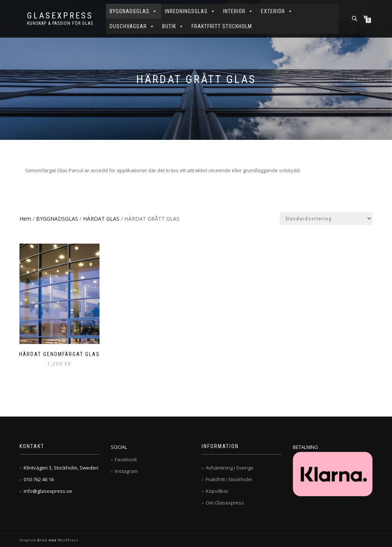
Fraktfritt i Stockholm (229, 479)
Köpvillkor (217, 491)
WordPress (68, 540)
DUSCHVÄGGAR (132, 26)
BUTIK (173, 26)
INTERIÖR (238, 11)
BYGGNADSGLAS (133, 11)
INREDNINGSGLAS (190, 11)
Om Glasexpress (225, 503)
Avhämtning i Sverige (230, 468)
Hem (25, 219)
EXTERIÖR (277, 11)
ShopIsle (28, 540)
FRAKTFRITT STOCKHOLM (222, 26)
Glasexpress (60, 16)
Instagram (126, 471)
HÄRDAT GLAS (101, 219)
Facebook (126, 459)
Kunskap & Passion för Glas (60, 23)
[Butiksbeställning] (326, 219)
